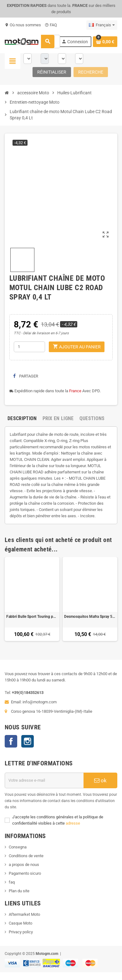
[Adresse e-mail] (44, 780)
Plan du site (19, 891)
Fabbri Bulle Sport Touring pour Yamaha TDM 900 (32, 617)
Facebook (11, 741)
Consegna (18, 847)
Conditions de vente (26, 856)
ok (100, 780)
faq (12, 882)
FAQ (51, 25)
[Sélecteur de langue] (102, 25)
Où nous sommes (23, 25)
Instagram (28, 741)
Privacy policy (21, 932)
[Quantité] (29, 347)
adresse (73, 823)
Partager (26, 376)
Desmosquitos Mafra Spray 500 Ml (90, 617)
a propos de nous (24, 865)
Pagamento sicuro (25, 873)
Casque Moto (20, 923)
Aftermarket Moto (24, 914)
